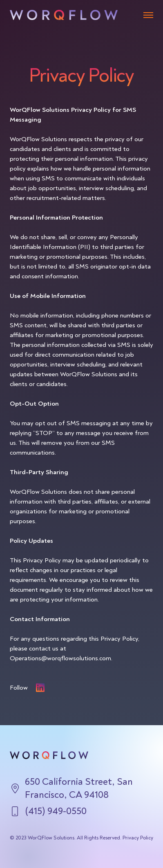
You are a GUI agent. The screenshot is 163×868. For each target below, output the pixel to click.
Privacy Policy (138, 838)
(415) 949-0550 (56, 811)
